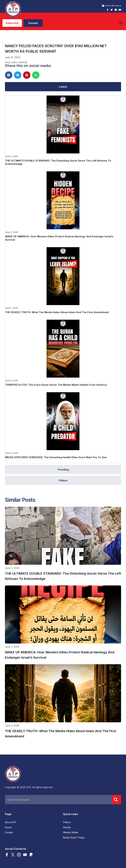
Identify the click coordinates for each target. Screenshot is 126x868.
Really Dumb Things (74, 838)
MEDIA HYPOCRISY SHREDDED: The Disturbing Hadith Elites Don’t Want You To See (56, 457)
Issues (8, 827)
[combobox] (58, 800)
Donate (9, 832)
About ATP (11, 822)
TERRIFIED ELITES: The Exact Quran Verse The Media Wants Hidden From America (56, 385)
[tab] (63, 87)
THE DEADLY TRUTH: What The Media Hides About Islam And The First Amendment (57, 312)
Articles (67, 827)
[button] (121, 23)
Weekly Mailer (71, 832)
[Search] (116, 800)
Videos (67, 822)
